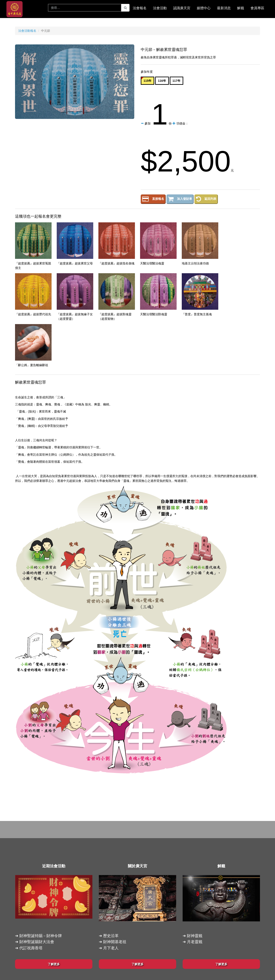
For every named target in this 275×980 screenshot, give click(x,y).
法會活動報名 (27, 31)
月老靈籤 (195, 942)
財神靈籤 (195, 936)
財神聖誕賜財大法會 (37, 942)
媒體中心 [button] (204, 8)
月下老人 (111, 948)
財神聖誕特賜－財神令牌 (41, 936)
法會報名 (140, 8)
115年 (147, 81)
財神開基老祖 (115, 942)
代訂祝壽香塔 (31, 948)
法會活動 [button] (160, 8)
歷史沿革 (111, 936)
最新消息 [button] (224, 8)
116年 (162, 81)
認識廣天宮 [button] (182, 8)
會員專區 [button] (257, 8)
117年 (176, 81)
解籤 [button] (241, 8)
